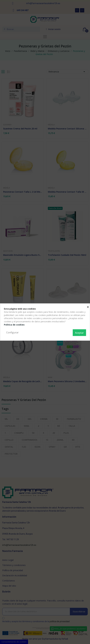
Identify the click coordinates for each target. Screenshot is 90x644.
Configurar (12, 332)
